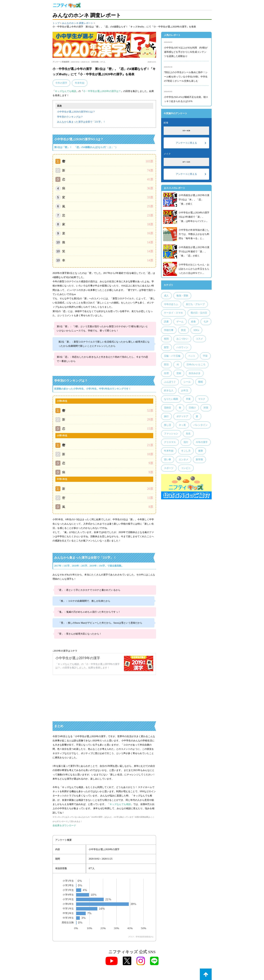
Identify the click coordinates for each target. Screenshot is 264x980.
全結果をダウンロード (64, 801)
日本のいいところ (196, 365)
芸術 (179, 373)
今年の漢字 (61, 83)
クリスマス (170, 442)
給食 (193, 322)
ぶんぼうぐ (170, 382)
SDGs (196, 330)
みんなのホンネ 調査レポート (78, 23)
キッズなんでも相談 (65, 91)
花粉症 (168, 408)
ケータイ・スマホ (173, 313)
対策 (206, 408)
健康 (201, 451)
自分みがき (195, 373)
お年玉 (185, 390)
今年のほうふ (171, 304)
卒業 (188, 399)
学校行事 (169, 330)
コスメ (199, 339)
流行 (186, 442)
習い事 (168, 460)
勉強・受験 (182, 296)
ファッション (171, 434)
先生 (188, 434)
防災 (184, 330)
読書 (166, 322)
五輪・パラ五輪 (172, 356)
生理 (166, 373)
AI (178, 365)
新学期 (199, 460)
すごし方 (186, 451)
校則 (166, 339)
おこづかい (182, 339)
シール (187, 382)
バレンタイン (201, 425)
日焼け (192, 408)
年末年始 (80, 83)
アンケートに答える (186, 143)
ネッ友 (182, 425)
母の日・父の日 (199, 313)
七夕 (206, 322)
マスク (202, 399)
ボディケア (182, 416)
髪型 (166, 347)
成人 (166, 296)
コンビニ (186, 468)
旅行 (166, 416)
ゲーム (180, 322)
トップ (56, 23)
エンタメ (184, 460)
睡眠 (201, 382)
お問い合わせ (205, 961)
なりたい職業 (171, 399)
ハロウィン (182, 347)
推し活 (168, 425)
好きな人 (169, 390)
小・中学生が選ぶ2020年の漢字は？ (102, 91)
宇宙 (205, 356)
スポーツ (169, 468)
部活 (166, 365)
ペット (192, 356)
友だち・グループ (195, 304)
